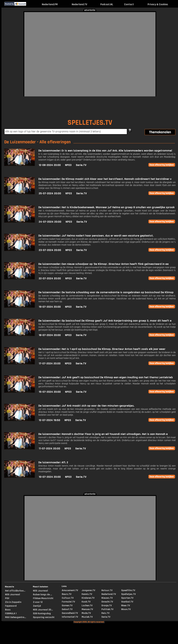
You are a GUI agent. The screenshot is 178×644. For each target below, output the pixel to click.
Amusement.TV (70, 590)
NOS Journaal (13, 595)
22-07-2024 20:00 (50, 278)
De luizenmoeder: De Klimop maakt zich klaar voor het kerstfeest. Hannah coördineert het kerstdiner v (105, 179)
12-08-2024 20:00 (50, 165)
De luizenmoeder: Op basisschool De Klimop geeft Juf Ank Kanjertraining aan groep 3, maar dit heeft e (105, 321)
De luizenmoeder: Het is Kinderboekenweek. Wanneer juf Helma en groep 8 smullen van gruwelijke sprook (106, 207)
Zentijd (37, 606)
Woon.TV (126, 609)
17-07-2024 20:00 (50, 364)
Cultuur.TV (68, 598)
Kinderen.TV (88, 598)
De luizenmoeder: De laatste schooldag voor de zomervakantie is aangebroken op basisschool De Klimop (106, 292)
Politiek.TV (107, 609)
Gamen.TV (67, 606)
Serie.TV (81, 165)
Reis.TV (105, 613)
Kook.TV (86, 602)
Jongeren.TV (88, 590)
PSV (7, 598)
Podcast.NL (107, 4)
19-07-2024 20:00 (50, 307)
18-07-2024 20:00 (50, 335)
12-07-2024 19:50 (49, 420)
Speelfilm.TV (128, 590)
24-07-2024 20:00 (50, 222)
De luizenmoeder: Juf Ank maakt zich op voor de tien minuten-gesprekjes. (86, 406)
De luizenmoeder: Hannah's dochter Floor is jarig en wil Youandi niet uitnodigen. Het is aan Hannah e (103, 434)
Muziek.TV (87, 617)
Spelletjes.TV (128, 594)
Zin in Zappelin (13, 602)
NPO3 (68, 165)
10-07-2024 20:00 (50, 477)
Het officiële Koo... (15, 591)
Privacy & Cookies (158, 4)
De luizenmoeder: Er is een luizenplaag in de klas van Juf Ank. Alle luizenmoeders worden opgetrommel (105, 151)
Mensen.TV (87, 609)
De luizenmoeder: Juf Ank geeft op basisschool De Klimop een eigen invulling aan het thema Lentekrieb (106, 377)
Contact (129, 4)
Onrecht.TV (107, 602)
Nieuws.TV (107, 598)
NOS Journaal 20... (43, 610)
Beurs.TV (67, 594)
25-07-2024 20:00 (50, 193)
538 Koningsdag (42, 613)
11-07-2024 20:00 (49, 449)
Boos (8, 610)
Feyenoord (11, 606)
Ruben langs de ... (42, 595)
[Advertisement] (42, 54)
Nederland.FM (50, 4)
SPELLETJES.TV (90, 123)
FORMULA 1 (11, 613)
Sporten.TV (127, 598)
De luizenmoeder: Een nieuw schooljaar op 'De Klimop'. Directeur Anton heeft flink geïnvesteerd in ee (104, 264)
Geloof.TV (67, 609)
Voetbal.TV (127, 602)
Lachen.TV (87, 606)
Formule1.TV (68, 602)
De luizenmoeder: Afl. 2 (53, 462)
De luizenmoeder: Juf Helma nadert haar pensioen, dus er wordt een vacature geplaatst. (96, 236)
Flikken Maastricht (43, 598)
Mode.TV (86, 613)
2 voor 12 (38, 602)
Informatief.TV (70, 617)
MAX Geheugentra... (15, 617)
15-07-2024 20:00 (50, 392)
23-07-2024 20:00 (50, 250)
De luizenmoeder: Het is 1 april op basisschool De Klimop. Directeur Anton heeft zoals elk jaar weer (102, 349)
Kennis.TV (87, 594)
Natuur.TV (107, 590)
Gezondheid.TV (70, 613)
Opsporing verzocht (44, 617)
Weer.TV (126, 606)
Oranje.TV (107, 606)
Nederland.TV (79, 4)
